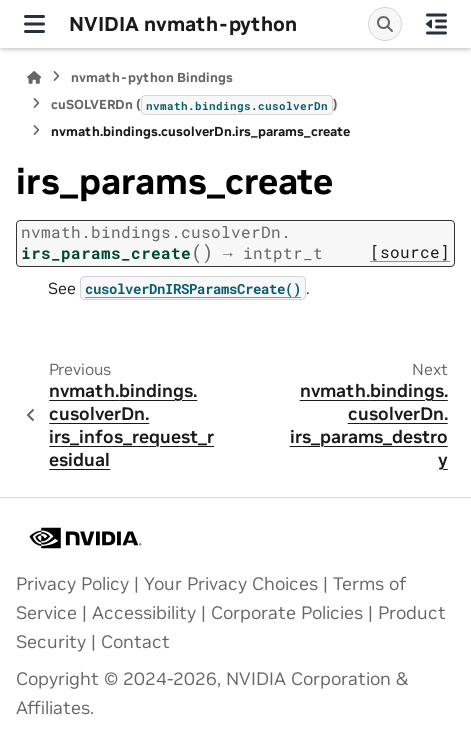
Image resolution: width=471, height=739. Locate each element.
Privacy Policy (72, 584)
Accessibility (144, 613)
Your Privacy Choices (231, 584)
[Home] (34, 77)
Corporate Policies (287, 613)
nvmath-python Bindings (152, 77)
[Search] (385, 24)
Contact (135, 642)
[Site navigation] (34, 24)
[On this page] (436, 24)
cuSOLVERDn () (194, 105)
